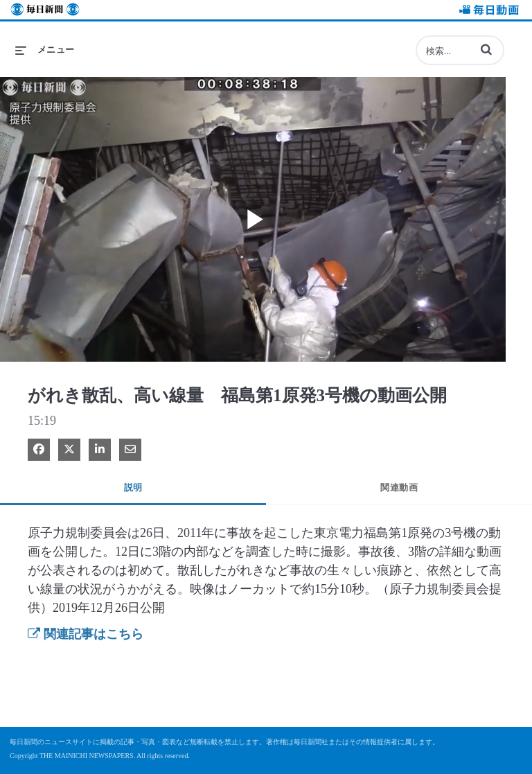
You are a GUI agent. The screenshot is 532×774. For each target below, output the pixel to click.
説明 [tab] (133, 487)
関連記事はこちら (86, 634)
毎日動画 (487, 11)
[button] (486, 49)
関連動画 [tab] (399, 487)
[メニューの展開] (45, 50)
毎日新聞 (45, 11)
